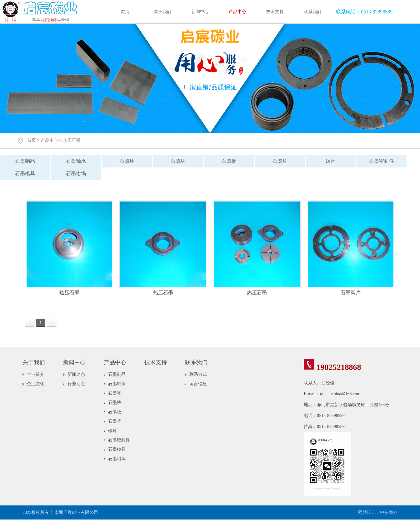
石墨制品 (25, 161)
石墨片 (280, 161)
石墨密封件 (382, 161)
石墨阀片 (351, 293)
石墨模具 (25, 174)
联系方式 (198, 374)
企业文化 (36, 384)
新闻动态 (76, 374)
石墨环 (127, 161)
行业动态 (76, 384)
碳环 (331, 161)
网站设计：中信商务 (378, 512)
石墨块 (178, 161)
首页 (125, 12)
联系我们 (312, 12)
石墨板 (229, 161)
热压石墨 (72, 140)
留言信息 (198, 384)
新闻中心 (200, 12)
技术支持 (275, 12)
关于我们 (162, 12)
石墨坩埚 (76, 174)
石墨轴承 (76, 161)
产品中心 (237, 12)
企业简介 (36, 374)
